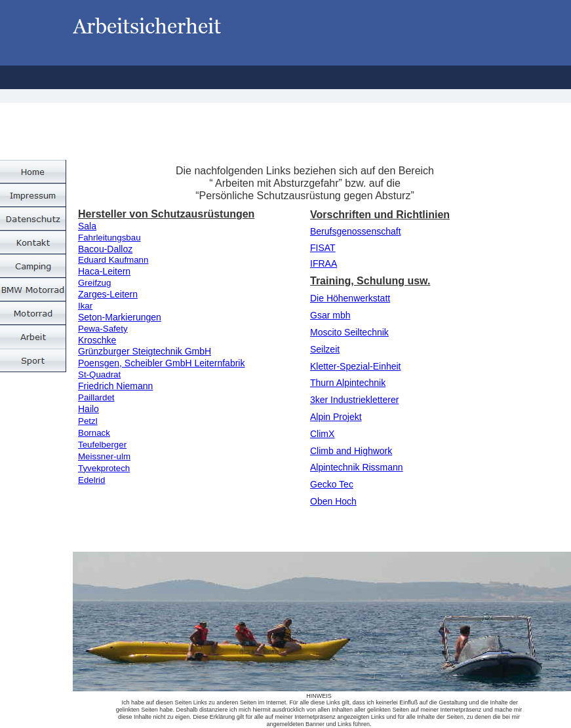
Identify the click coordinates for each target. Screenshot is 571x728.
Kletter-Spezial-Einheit (356, 366)
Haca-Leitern (104, 271)
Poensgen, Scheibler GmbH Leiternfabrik (161, 363)
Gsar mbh (330, 315)
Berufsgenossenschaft (356, 231)
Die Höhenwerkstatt (350, 298)
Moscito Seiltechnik (349, 332)
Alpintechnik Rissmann (357, 467)
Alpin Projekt (336, 417)
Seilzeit (325, 349)
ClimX (322, 434)
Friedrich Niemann (115, 386)
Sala (87, 226)
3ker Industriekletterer (354, 400)
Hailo (89, 409)
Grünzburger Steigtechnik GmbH (145, 351)
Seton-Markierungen (120, 317)
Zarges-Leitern (108, 294)
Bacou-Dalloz (105, 249)
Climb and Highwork (351, 451)
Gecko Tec (332, 484)
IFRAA (324, 263)
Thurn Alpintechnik (348, 383)
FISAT (323, 248)
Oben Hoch (333, 501)
